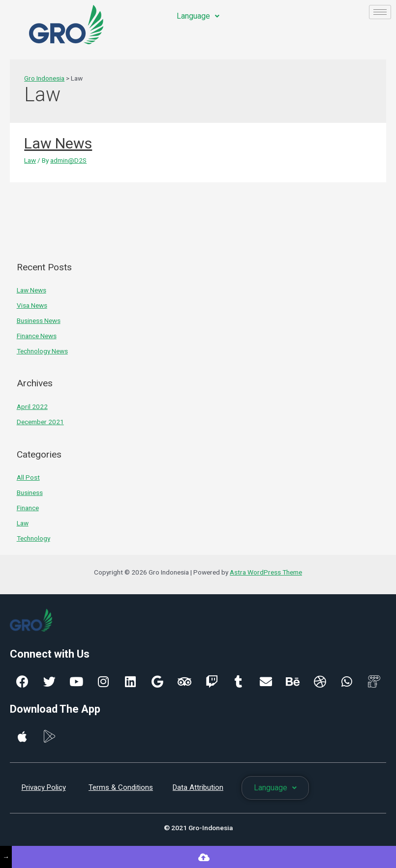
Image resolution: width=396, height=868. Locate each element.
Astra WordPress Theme (266, 572)
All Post (28, 477)
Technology (33, 538)
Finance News (37, 336)
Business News (39, 320)
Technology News (42, 351)
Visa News (32, 305)
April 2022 (32, 406)
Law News (58, 143)
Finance (28, 508)
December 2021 (40, 422)
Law (30, 160)
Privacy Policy (44, 787)
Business (30, 492)
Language (198, 16)
